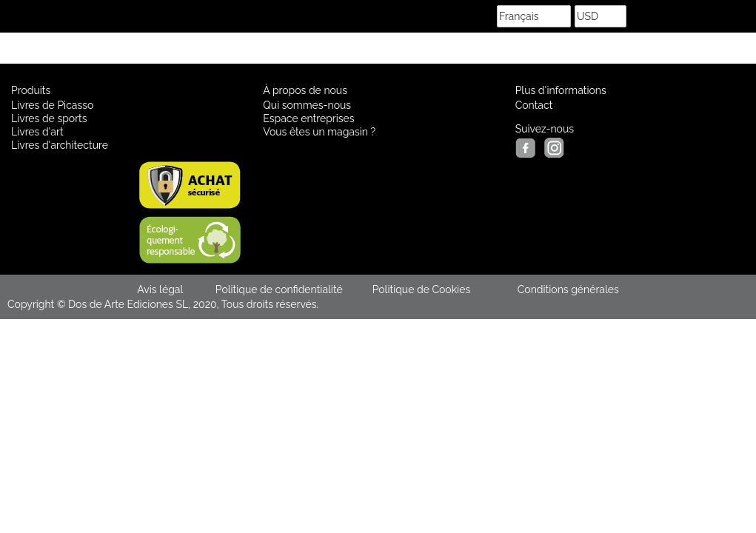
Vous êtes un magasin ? (319, 132)
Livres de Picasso (52, 105)
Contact (534, 105)
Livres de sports (49, 118)
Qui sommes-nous (307, 105)
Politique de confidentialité (279, 289)
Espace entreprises (308, 118)
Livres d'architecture (60, 145)
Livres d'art (37, 132)
